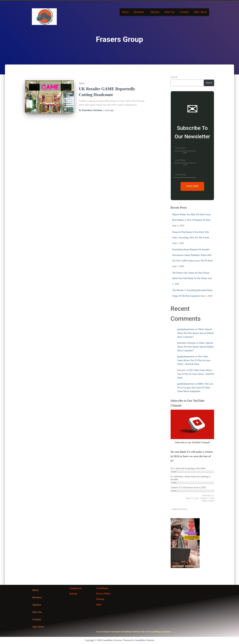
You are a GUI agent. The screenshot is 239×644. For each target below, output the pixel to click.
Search (174, 77)
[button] (140, 12)
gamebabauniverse (186, 329)
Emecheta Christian (186, 343)
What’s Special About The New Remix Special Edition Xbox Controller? (196, 333)
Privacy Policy (103, 594)
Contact (184, 12)
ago (108, 110)
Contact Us (76, 588)
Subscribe (192, 186)
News (125, 12)
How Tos (170, 12)
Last (185, 165)
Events (73, 594)
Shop (99, 605)
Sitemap (100, 599)
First (185, 153)
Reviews (139, 12)
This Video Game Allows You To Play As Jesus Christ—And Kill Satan (194, 360)
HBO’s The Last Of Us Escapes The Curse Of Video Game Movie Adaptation (195, 388)
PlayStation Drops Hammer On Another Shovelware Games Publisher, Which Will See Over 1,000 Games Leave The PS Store (193, 255)
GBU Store (200, 12)
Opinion (155, 12)
